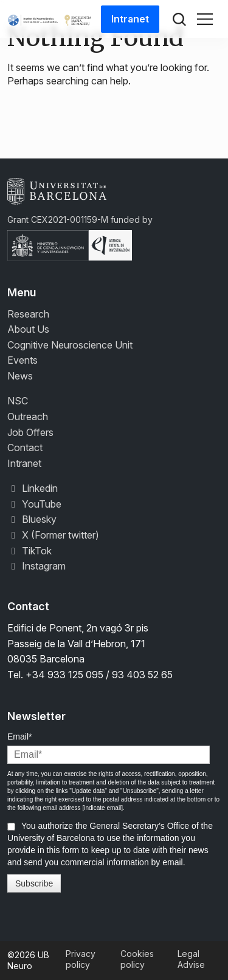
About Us (28, 329)
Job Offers (30, 432)
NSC (18, 401)
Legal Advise (191, 959)
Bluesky (32, 519)
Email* (19, 737)
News (20, 376)
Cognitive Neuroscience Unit (70, 345)
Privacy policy (81, 959)
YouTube (34, 504)
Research (28, 314)
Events (22, 360)
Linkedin (33, 488)
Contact (25, 447)
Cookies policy (137, 959)
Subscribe (34, 883)
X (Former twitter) (53, 535)
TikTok (29, 551)
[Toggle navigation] (205, 19)
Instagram (36, 566)
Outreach (28, 417)
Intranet (130, 19)
